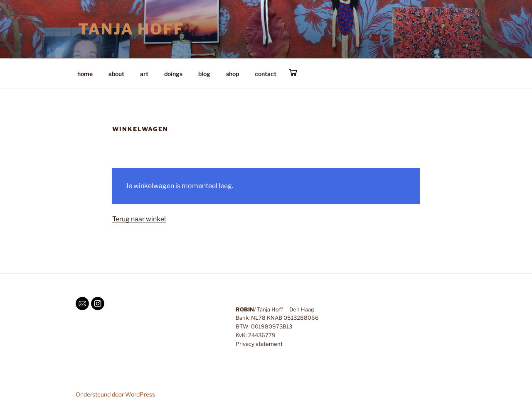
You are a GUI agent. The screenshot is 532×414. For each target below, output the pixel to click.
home (85, 74)
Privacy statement (259, 344)
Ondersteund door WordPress (115, 394)
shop (233, 74)
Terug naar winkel (139, 219)
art (144, 74)
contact (266, 74)
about (116, 74)
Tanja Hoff (131, 29)
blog (204, 74)
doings (173, 74)
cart (293, 72)
